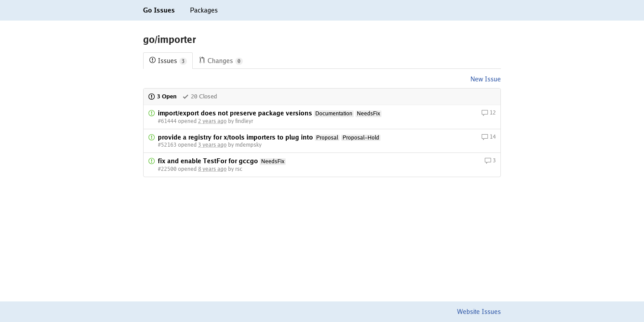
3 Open (162, 96)
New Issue (486, 79)
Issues (168, 61)
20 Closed (199, 96)
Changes (221, 61)
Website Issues (479, 312)
